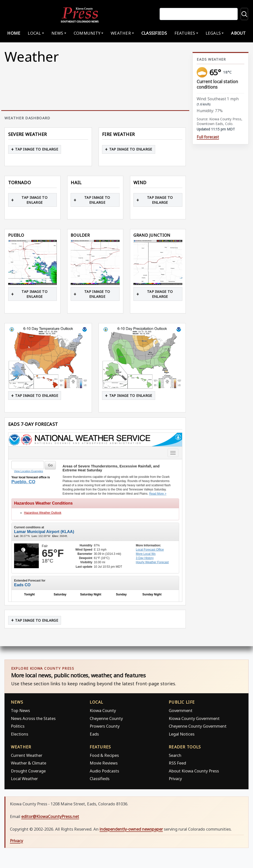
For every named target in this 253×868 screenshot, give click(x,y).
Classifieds (154, 33)
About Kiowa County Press (194, 771)
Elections (20, 734)
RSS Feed (177, 763)
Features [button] (185, 33)
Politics (18, 726)
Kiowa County (103, 710)
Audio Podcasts (104, 771)
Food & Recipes (104, 755)
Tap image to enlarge (37, 149)
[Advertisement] (221, 303)
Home (14, 33)
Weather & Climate (29, 763)
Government (181, 710)
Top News (20, 710)
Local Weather (24, 779)
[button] (33, 262)
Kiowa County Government (194, 718)
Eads (94, 734)
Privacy (175, 779)
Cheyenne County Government (198, 726)
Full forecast (208, 137)
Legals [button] (213, 33)
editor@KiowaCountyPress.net (50, 816)
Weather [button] (121, 33)
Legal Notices (182, 734)
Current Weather (27, 755)
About (238, 33)
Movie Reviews (104, 763)
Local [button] (34, 33)
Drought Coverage (28, 771)
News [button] (57, 33)
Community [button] (87, 33)
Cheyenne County (106, 718)
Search (175, 755)
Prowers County (105, 726)
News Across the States (33, 718)
